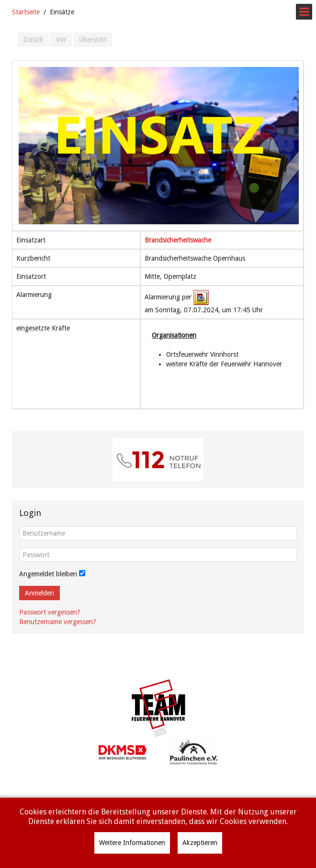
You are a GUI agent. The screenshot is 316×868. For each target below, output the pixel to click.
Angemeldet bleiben (48, 574)
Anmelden (39, 593)
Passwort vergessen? (50, 612)
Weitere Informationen (132, 843)
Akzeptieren (200, 843)
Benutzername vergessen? (58, 622)
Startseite (26, 12)
